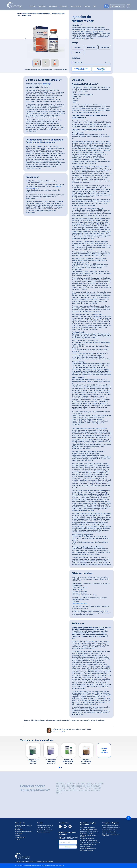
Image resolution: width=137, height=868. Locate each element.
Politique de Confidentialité (45, 862)
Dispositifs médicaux (43, 828)
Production (19, 833)
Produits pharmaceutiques (45, 826)
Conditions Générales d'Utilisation (25, 862)
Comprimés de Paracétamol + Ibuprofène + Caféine (90, 832)
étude (94, 641)
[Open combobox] (91, 62)
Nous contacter (76, 6)
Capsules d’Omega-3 (87, 850)
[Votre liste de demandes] (106, 6)
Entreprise (64, 6)
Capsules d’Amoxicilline (88, 828)
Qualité (17, 835)
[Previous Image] (25, 39)
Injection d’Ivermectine (87, 839)
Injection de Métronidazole (89, 830)
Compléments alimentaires (45, 830)
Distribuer (42, 6)
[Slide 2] (62, 767)
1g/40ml (78, 52)
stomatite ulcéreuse (80, 603)
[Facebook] (65, 826)
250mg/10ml (91, 47)
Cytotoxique (47, 84)
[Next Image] (66, 39)
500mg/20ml (105, 47)
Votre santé (53, 6)
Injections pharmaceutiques (111, 826)
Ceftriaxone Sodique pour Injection (88, 836)
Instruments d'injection (109, 832)
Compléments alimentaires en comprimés (111, 835)
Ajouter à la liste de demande (81, 69)
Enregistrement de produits (24, 831)
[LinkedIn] (70, 826)
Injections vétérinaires (109, 830)
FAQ (94, 6)
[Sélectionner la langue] (129, 6)
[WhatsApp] (60, 826)
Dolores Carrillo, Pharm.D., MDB (80, 729)
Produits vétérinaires (43, 832)
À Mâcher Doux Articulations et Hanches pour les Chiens (90, 843)
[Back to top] (129, 818)
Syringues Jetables (86, 846)
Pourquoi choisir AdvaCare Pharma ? (23, 826)
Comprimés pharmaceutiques (111, 828)
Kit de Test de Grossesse (88, 848)
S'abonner (68, 847)
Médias (87, 6)
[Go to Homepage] (14, 5)
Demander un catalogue (102, 69)
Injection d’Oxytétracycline (89, 841)
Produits (33, 6)
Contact (18, 840)
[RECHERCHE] (118, 6)
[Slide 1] (59, 767)
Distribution (19, 829)
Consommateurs (20, 837)
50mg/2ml (78, 47)
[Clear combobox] (106, 62)
